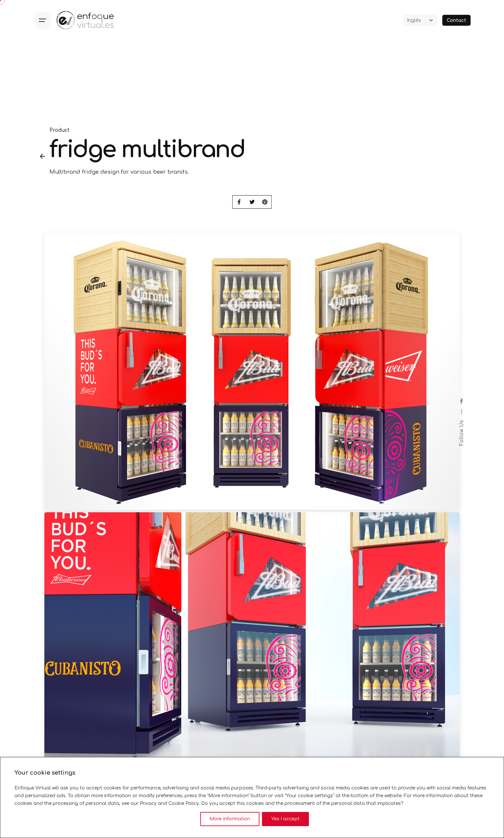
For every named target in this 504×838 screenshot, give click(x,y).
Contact (456, 20)
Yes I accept (285, 819)
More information (230, 819)
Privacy (148, 803)
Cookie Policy (184, 803)
